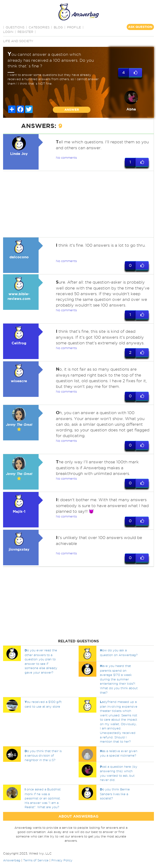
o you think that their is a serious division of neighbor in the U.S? (43, 755)
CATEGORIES (39, 27)
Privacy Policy (62, 860)
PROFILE (74, 27)
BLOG (58, 27)
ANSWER (72, 110)
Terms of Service (36, 860)
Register (25, 32)
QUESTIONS (15, 27)
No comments (66, 158)
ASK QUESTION (140, 27)
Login (8, 32)
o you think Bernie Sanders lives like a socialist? (115, 794)
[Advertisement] (78, 204)
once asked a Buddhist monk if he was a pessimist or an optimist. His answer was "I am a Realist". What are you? (43, 798)
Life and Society (18, 41)
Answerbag (12, 860)
